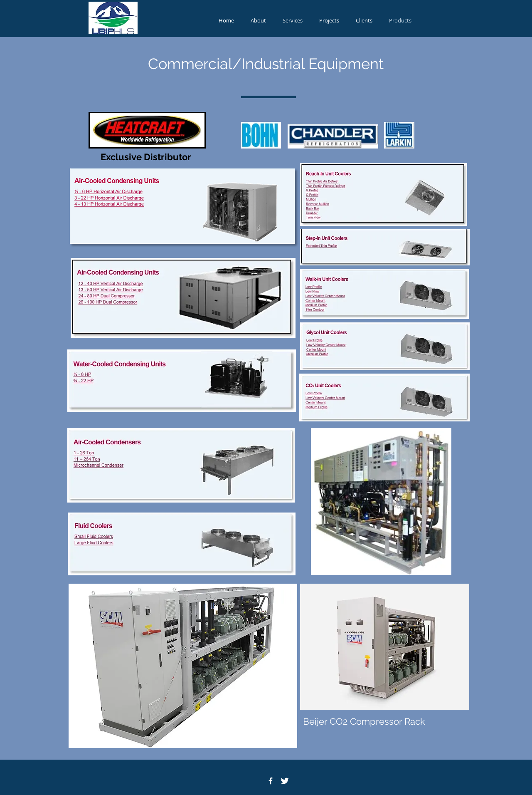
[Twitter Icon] (285, 781)
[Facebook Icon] (271, 781)
